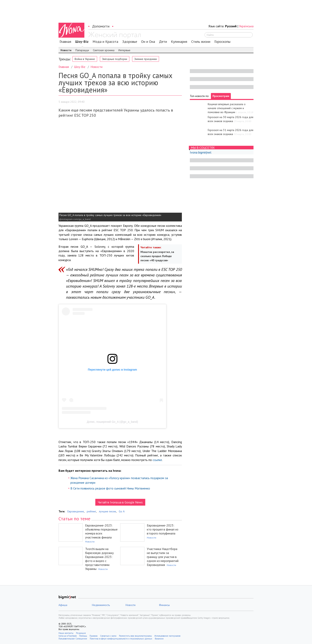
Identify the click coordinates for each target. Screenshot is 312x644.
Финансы (164, 605)
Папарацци (82, 50)
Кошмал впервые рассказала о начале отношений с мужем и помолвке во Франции (227, 108)
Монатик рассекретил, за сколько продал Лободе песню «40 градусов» (157, 256)
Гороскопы (222, 42)
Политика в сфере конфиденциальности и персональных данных (121, 639)
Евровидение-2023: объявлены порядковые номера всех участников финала (101, 531)
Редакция (81, 633)
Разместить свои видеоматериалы (135, 636)
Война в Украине (85, 59)
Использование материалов (167, 636)
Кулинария (179, 42)
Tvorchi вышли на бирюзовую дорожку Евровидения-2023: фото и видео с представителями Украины (99, 559)
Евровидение (76, 511)
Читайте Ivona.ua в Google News (120, 502)
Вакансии (159, 639)
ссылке (157, 460)
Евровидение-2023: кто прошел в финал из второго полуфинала (163, 529)
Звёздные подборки (115, 59)
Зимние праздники (146, 59)
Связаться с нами (108, 636)
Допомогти (101, 26)
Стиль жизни (201, 42)
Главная (65, 42)
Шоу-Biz (82, 42)
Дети (163, 42)
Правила (94, 636)
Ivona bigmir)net (201, 152)
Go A (122, 511)
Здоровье (130, 42)
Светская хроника (104, 50)
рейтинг (91, 511)
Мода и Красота (105, 42)
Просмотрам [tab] (221, 96)
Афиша (63, 605)
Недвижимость (101, 605)
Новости (66, 50)
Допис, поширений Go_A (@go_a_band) (112, 422)
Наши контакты (66, 633)
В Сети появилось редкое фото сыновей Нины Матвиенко (110, 488)
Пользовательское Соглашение (73, 639)
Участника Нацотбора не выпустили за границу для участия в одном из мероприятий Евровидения (163, 557)
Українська (246, 26)
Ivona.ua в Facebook (68, 636)
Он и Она (148, 42)
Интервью (124, 50)
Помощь (83, 636)
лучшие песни (107, 511)
